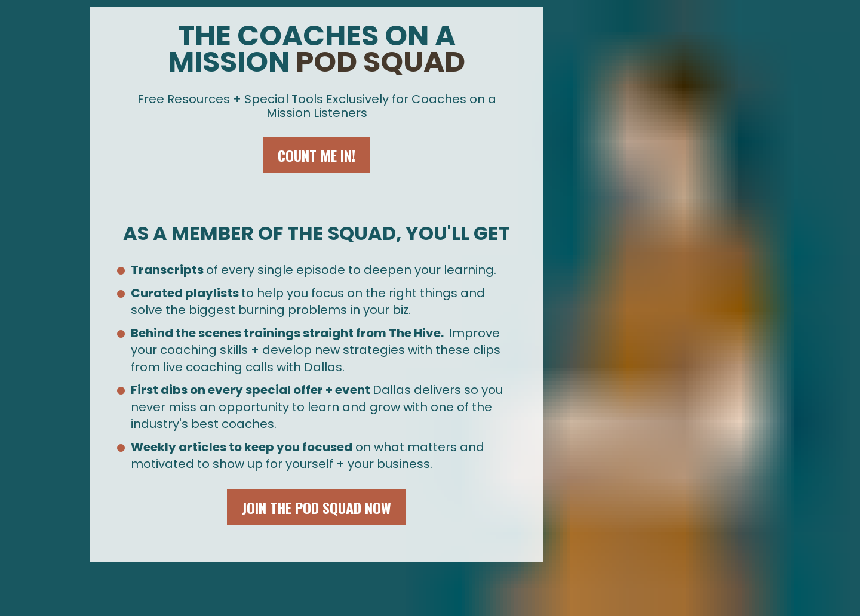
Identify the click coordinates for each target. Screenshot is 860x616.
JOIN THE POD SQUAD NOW (317, 507)
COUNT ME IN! (317, 155)
